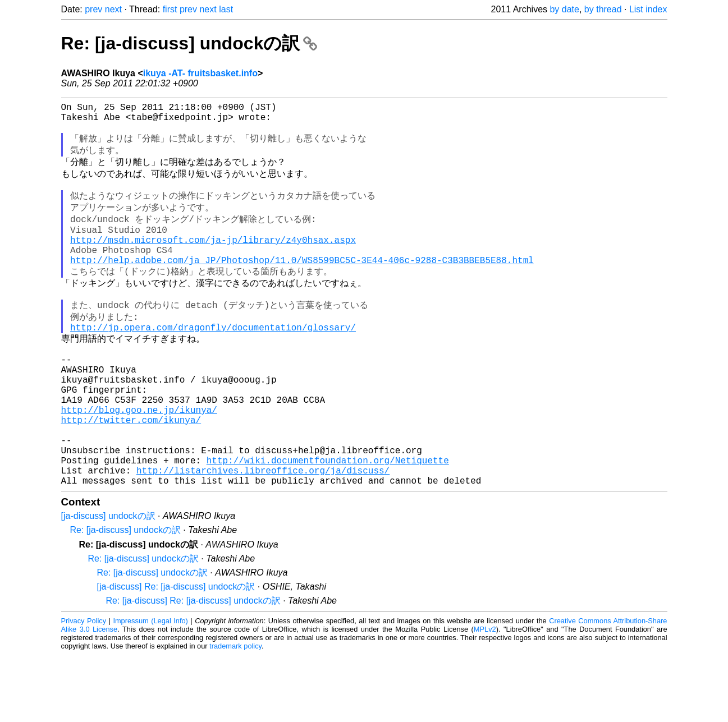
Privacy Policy (84, 688)
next (113, 9)
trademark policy (235, 713)
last (226, 9)
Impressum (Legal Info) (150, 688)
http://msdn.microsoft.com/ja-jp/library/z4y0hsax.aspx (213, 261)
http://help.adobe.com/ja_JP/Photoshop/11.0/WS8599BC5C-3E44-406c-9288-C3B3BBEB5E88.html (302, 286)
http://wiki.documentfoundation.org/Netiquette (328, 523)
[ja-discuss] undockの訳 (108, 583)
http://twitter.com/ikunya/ (131, 473)
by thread (603, 9)
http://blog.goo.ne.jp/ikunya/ (139, 461)
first (170, 9)
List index (648, 9)
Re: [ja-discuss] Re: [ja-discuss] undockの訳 (193, 668)
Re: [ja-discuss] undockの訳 (189, 43)
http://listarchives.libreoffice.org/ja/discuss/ (263, 535)
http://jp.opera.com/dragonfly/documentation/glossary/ (213, 362)
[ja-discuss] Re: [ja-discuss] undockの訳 (176, 654)
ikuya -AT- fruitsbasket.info (200, 73)
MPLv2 (485, 696)
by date (564, 9)
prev (93, 9)
